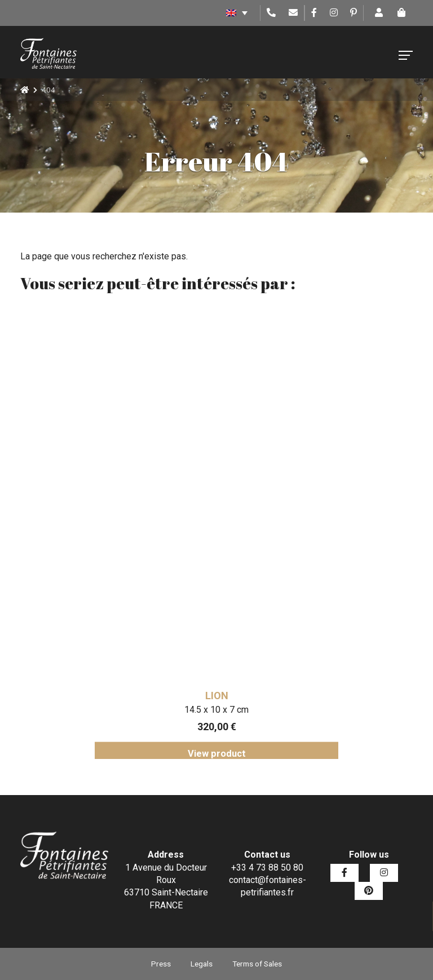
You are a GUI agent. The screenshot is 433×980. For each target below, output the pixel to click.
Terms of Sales (257, 964)
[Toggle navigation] (406, 55)
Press (161, 964)
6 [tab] (208, 767)
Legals (202, 964)
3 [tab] (157, 767)
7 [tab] (225, 767)
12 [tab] (310, 767)
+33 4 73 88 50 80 (267, 868)
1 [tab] (123, 767)
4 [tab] (174, 767)
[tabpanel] (216, 535)
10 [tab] (276, 767)
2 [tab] (140, 767)
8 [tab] (242, 767)
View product (217, 754)
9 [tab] (259, 767)
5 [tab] (191, 767)
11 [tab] (293, 767)
